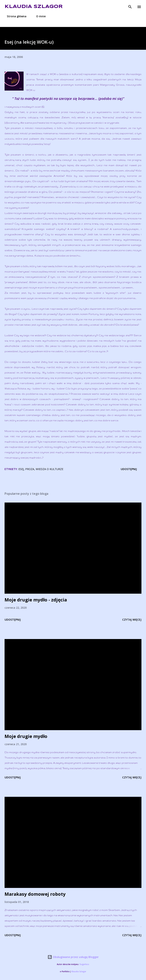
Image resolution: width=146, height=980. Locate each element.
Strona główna (14, 16)
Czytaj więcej (132, 620)
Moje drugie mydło (26, 736)
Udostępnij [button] (129, 469)
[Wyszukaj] (130, 7)
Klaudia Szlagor (34, 7)
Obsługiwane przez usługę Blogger (73, 957)
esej (21, 469)
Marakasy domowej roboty (35, 894)
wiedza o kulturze (50, 469)
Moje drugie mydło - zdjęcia (36, 600)
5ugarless (84, 964)
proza (30, 469)
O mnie (39, 16)
